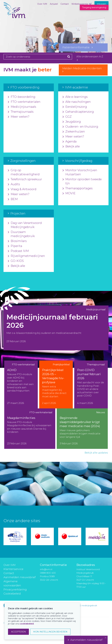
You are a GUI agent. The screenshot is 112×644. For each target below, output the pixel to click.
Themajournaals (21, 112)
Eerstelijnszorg (75, 107)
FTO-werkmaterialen (24, 102)
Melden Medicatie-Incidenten (83, 70)
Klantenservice (13, 569)
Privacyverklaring (15, 590)
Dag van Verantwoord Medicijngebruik (25, 225)
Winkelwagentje (80, 4)
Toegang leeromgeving (94, 7)
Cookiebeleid (12, 594)
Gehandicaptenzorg (78, 112)
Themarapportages (78, 188)
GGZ (67, 117)
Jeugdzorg (72, 122)
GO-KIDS (16, 261)
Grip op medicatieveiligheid (24, 172)
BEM (13, 199)
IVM (14, 17)
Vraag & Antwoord (22, 189)
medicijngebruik (89, 605)
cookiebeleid (27, 624)
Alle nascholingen (77, 102)
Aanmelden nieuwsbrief (20, 577)
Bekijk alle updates (96, 453)
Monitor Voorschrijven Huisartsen (80, 172)
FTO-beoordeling (22, 97)
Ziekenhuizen (74, 132)
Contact (65, 4)
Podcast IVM (18, 251)
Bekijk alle (71, 147)
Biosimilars (17, 241)
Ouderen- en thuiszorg (80, 127)
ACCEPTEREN (18, 632)
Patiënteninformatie (78, 47)
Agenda (70, 142)
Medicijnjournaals (22, 107)
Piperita (15, 246)
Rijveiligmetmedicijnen (26, 256)
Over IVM (42, 4)
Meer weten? (19, 117)
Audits (14, 184)
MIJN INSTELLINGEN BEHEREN (50, 632)
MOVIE (69, 193)
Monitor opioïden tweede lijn (82, 181)
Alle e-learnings (75, 97)
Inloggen (101, 4)
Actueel (54, 4)
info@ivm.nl (46, 569)
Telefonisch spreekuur (25, 179)
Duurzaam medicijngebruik (21, 234)
